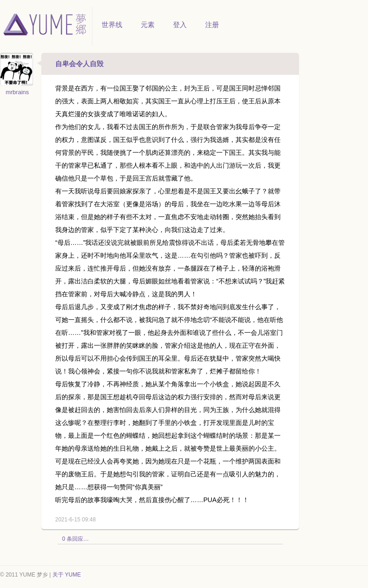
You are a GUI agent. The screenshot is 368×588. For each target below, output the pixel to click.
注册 (212, 25)
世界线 (112, 25)
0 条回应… (75, 539)
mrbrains (17, 92)
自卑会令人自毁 (79, 64)
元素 (148, 25)
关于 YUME (67, 575)
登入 (180, 25)
